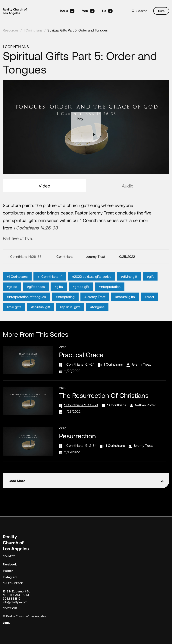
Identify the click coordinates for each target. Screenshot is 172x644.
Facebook (10, 564)
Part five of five (17, 238)
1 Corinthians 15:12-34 (80, 445)
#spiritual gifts (70, 318)
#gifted (12, 298)
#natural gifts (125, 308)
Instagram (10, 577)
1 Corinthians (33, 30)
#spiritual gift (41, 318)
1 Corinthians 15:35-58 (81, 405)
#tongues (97, 318)
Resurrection (77, 436)
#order (149, 308)
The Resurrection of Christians (104, 395)
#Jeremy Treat (95, 308)
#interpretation (110, 298)
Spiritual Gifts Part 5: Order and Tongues (78, 30)
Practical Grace (81, 355)
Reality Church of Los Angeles (15, 11)
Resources (11, 30)
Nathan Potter (145, 405)
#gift (150, 288)
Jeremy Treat (141, 364)
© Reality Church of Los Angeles (24, 616)
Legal (7, 623)
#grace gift (81, 298)
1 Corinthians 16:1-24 (79, 364)
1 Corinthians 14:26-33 (35, 228)
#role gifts (14, 318)
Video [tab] (44, 186)
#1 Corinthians (17, 288)
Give (161, 11)
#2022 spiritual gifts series (92, 288)
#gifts (59, 298)
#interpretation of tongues (26, 308)
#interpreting (65, 308)
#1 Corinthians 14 (50, 288)
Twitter (8, 571)
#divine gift (129, 288)
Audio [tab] (128, 186)
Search (142, 11)
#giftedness (36, 298)
